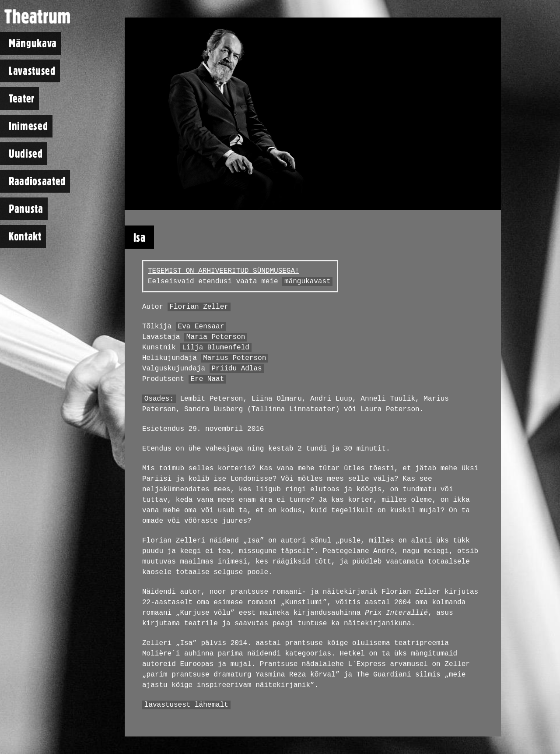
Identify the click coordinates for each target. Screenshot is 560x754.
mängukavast (308, 282)
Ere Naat (207, 379)
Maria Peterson (216, 337)
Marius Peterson (234, 358)
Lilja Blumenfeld (216, 348)
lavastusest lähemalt (186, 705)
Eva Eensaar (201, 327)
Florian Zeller (199, 307)
